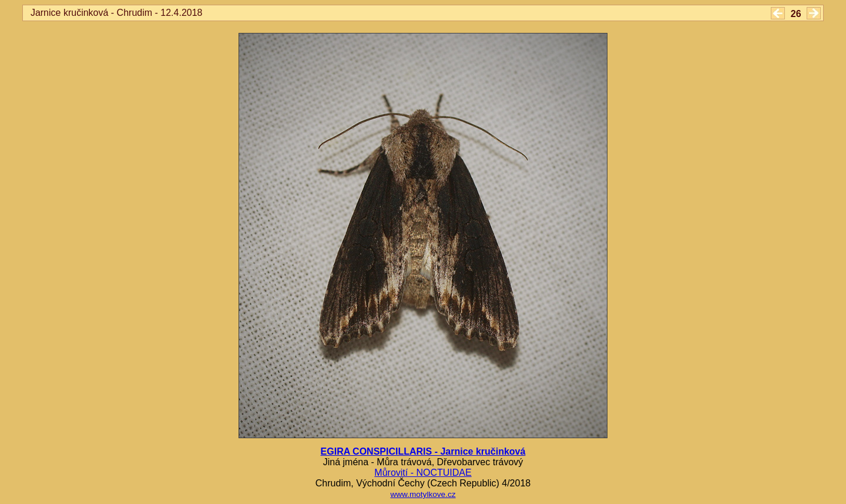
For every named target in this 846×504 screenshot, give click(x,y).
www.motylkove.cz (423, 494)
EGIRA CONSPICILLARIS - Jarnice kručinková (423, 451)
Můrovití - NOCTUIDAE (423, 473)
